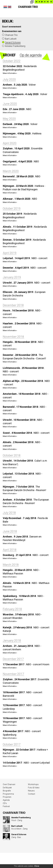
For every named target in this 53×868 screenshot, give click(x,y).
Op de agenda (31, 55)
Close (37, 866)
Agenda (6, 800)
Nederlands (5, 7)
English (10, 7)
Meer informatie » (10, 73)
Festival (6, 806)
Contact (32, 794)
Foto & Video (34, 788)
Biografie (7, 791)
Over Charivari (9, 784)
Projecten (7, 797)
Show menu (49, 8)
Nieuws (31, 791)
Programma (8, 794)
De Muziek (7, 788)
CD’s (5, 803)
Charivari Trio (28, 7)
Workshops (33, 784)
